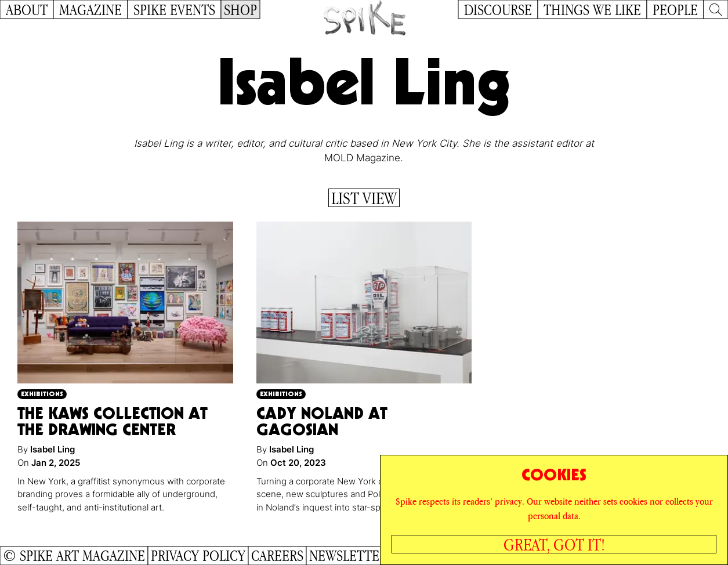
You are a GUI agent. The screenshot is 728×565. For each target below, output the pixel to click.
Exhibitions (42, 394)
